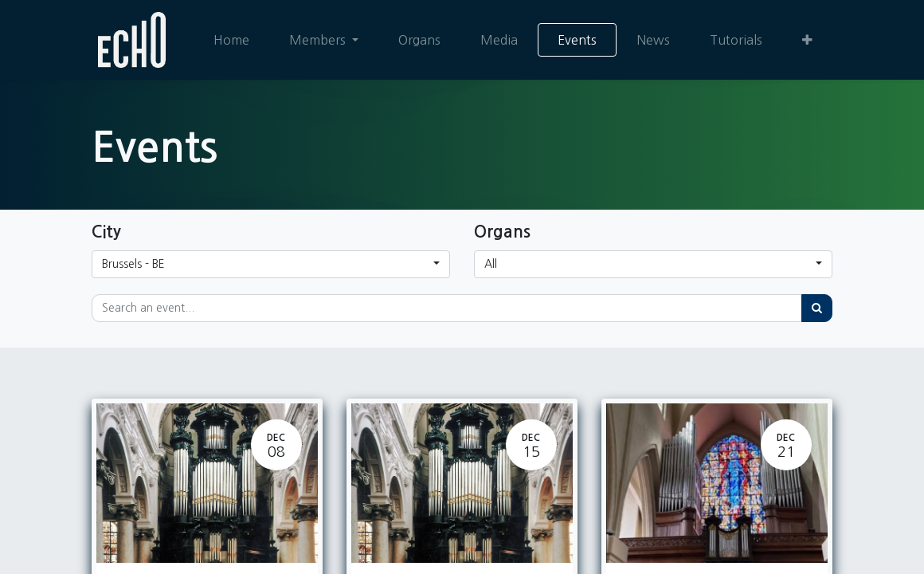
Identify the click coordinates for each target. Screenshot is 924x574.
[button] (807, 40)
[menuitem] (231, 40)
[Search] (817, 308)
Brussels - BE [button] (133, 264)
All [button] (491, 264)
